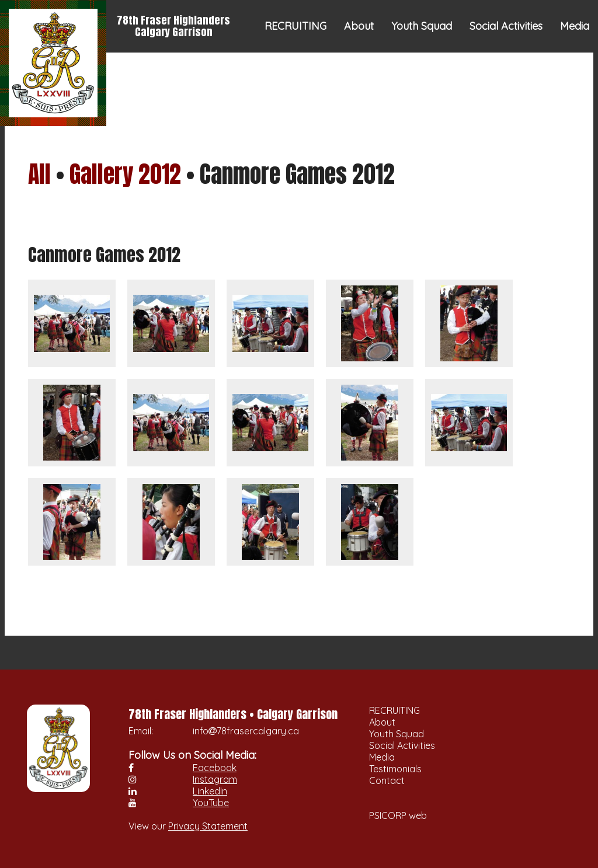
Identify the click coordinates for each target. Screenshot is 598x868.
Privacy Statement (208, 826)
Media (575, 26)
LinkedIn (210, 791)
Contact (570, 79)
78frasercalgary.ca (258, 731)
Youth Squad (422, 26)
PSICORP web (398, 815)
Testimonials (503, 79)
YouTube (211, 803)
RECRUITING (295, 26)
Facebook (215, 768)
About (359, 26)
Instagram (215, 779)
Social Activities (506, 26)
